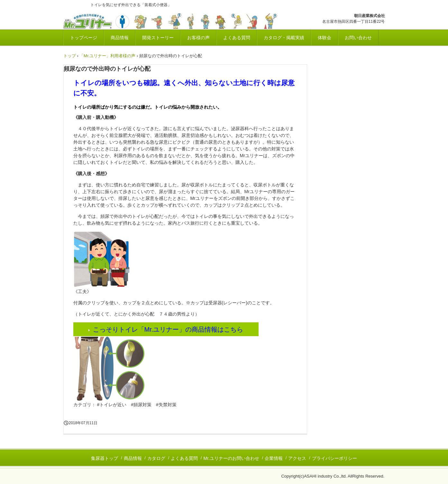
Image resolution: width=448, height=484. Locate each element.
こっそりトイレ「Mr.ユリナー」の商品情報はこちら (168, 329)
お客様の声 (198, 38)
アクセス (297, 458)
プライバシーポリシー (334, 458)
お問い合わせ (358, 38)
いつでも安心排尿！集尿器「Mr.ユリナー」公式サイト (177, 21)
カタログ (156, 458)
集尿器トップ (105, 458)
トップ (70, 56)
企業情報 (274, 458)
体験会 (325, 38)
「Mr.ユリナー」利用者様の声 (107, 56)
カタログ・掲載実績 (284, 38)
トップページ (84, 38)
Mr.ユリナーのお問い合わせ (231, 458)
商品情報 (120, 38)
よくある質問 (237, 38)
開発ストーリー (158, 38)
